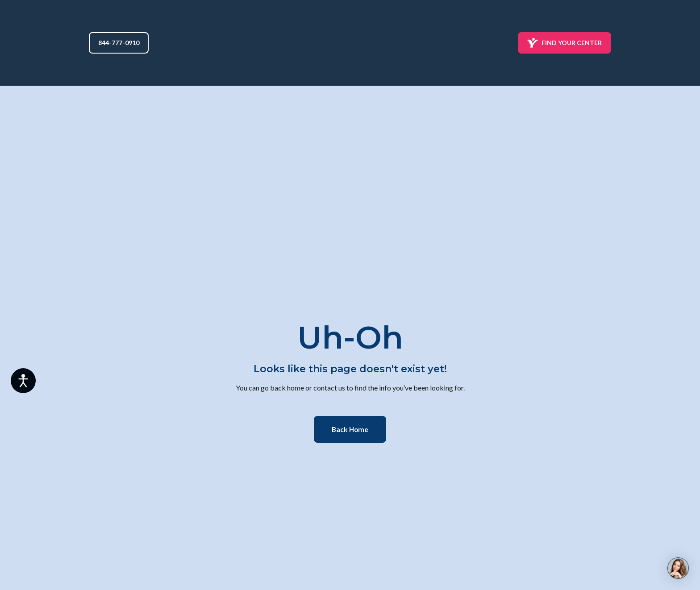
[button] (119, 43)
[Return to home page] (350, 43)
